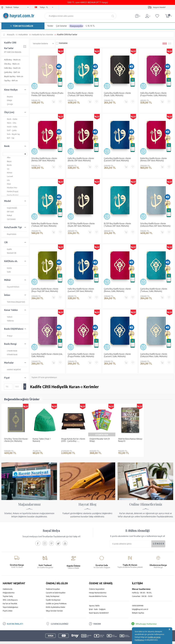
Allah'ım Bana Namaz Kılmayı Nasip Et (130, 440)
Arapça (8, 336)
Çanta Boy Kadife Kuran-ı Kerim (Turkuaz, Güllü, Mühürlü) (154, 290)
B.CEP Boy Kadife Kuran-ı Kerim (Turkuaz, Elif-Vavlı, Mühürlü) (117, 225)
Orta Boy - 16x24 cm (12, 64)
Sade (7, 272)
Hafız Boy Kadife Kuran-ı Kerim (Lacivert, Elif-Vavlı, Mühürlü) (81, 290)
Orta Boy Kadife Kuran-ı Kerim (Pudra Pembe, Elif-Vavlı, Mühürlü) (47, 94)
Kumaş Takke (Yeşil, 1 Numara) (42, 440)
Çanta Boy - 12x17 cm (12, 72)
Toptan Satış (8, 592)
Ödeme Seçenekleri (97, 585)
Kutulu (8, 268)
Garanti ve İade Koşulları (56, 588)
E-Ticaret (80, 640)
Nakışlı (8, 215)
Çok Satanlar (61, 26)
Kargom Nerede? (159, 7)
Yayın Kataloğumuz (10, 603)
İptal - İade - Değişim (97, 605)
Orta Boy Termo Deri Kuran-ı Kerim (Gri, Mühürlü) (16, 440)
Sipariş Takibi (94, 601)
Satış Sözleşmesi (53, 592)
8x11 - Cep (9, 138)
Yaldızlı (8, 317)
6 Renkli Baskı (11, 355)
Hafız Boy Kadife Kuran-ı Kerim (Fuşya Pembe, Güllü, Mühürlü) (153, 94)
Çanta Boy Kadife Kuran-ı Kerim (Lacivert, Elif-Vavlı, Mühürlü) (117, 160)
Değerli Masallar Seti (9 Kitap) (100, 440)
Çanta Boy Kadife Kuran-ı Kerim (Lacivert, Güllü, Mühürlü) (117, 355)
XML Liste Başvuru (10, 596)
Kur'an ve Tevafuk (10, 599)
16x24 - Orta (10, 123)
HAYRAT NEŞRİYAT (13, 370)
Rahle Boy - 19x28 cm (12, 60)
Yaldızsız (9, 321)
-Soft (74, 640)
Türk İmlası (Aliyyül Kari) (15, 302)
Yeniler (50, 26)
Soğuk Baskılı (11, 208)
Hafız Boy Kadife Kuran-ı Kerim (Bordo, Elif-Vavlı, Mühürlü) (81, 160)
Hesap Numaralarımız (98, 588)
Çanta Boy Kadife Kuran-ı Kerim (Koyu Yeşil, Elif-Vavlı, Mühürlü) (45, 290)
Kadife (8, 249)
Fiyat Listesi (8, 607)
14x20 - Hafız (11, 127)
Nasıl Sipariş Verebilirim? (99, 609)
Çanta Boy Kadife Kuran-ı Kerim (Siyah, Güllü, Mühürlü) (117, 94)
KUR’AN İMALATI (15, 620)
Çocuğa (8, 104)
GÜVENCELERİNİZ (60, 620)
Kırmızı (8, 173)
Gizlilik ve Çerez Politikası (56, 599)
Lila (7, 180)
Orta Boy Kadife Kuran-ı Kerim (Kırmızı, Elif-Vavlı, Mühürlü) (44, 160)
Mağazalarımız (9, 588)
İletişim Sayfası (138, 609)
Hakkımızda (8, 585)
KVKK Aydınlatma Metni (55, 603)
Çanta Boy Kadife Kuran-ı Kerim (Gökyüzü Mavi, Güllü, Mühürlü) (154, 355)
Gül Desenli (10, 219)
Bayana (8, 97)
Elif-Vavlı (9, 212)
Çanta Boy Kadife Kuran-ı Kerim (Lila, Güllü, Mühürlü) (47, 355)
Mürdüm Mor (11, 188)
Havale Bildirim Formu (98, 592)
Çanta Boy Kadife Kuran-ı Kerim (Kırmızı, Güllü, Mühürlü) (117, 290)
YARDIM (97, 620)
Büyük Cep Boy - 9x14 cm (14, 76)
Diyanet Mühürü (12, 287)
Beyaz (8, 161)
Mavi (7, 184)
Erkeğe (8, 100)
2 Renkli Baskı (11, 351)
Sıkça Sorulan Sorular (54, 607)
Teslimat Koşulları (53, 585)
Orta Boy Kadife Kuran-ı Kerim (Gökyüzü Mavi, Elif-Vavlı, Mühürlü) (155, 225)
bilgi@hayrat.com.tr (140, 605)
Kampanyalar (76, 26)
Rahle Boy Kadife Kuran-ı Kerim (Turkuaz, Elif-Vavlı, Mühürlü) (45, 225)
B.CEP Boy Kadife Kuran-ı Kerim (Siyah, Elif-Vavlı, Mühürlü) (81, 225)
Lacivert (8, 176)
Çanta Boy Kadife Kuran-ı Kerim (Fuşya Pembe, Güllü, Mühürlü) (81, 355)
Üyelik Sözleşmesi (53, 596)
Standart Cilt (10, 253)
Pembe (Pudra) (11, 195)
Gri (7, 169)
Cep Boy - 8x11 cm (11, 81)
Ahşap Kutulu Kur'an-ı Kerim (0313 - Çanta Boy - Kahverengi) (73, 440)
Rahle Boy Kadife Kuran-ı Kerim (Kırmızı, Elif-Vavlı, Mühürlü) (154, 160)
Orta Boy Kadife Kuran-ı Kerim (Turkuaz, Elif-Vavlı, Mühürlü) (80, 94)
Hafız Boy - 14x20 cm (12, 68)
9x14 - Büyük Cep (12, 134)
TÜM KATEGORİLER (23, 26)
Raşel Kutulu (10, 234)
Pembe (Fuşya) (11, 191)
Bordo (8, 165)
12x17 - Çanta (10, 130)
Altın (7, 158)
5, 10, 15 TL (90, 26)
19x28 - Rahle (11, 119)
